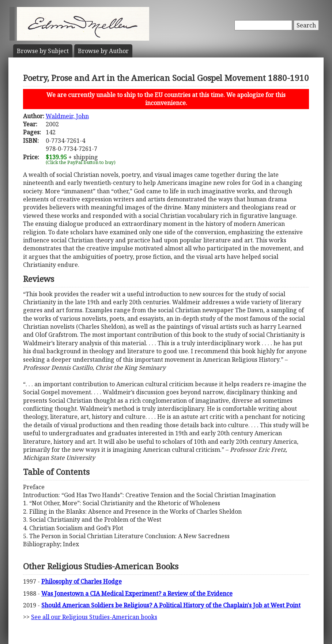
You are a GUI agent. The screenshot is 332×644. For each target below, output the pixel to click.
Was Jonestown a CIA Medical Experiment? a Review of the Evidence (137, 593)
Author (103, 51)
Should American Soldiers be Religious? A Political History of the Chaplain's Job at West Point (171, 605)
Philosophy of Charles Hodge (82, 581)
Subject (43, 51)
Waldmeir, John (67, 116)
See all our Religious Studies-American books (94, 617)
